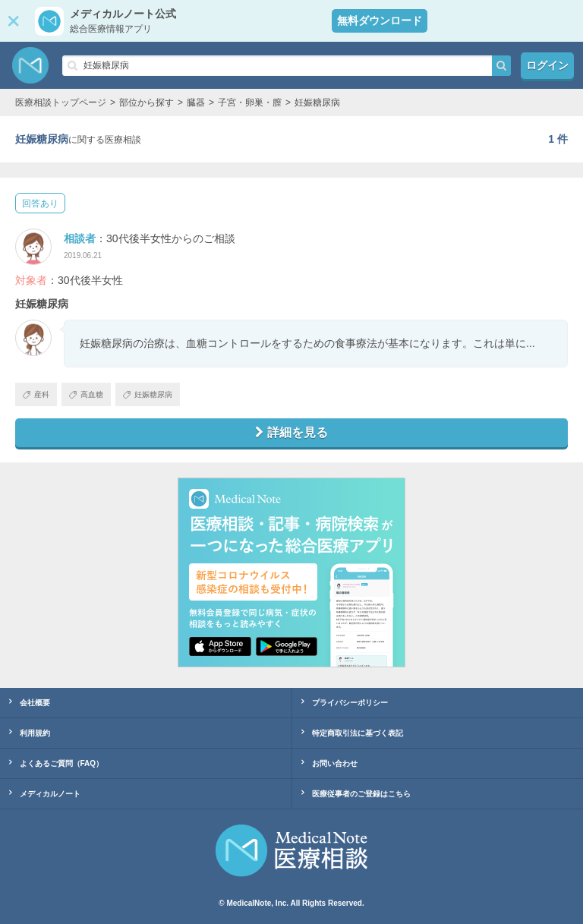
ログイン (547, 65)
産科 (36, 394)
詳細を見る (291, 432)
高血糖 (86, 394)
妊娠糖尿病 (148, 394)
